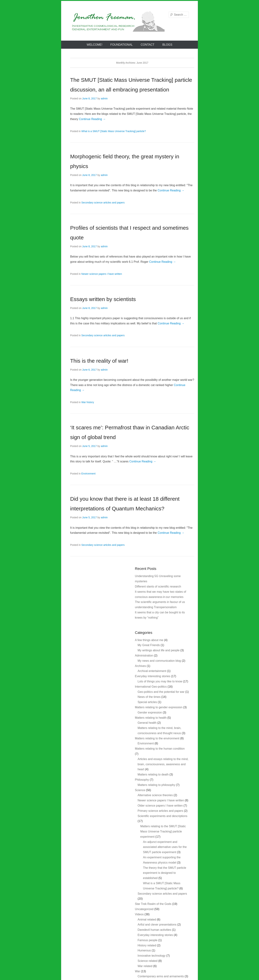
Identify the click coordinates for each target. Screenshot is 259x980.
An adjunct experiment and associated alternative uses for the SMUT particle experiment (165, 847)
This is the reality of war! (99, 361)
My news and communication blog (159, 661)
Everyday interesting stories (153, 676)
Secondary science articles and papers (103, 203)
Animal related (147, 920)
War (138, 971)
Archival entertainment (152, 671)
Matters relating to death (153, 774)
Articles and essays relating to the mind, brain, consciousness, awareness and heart (163, 764)
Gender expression (150, 712)
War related (145, 966)
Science (140, 790)
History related (147, 945)
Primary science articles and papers (160, 811)
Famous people (147, 940)
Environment (88, 474)
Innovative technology (152, 956)
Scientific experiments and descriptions (163, 816)
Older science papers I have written (160, 806)
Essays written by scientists (103, 299)
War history (88, 402)
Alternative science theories (155, 795)
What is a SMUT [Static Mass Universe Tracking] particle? (113, 131)
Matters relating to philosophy (156, 785)
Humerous (144, 950)
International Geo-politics (151, 687)
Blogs (167, 45)
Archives (140, 666)
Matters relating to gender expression (159, 707)
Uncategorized (144, 909)
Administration (144, 656)
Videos (139, 914)
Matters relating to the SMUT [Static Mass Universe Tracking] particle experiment (163, 831)
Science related (147, 961)
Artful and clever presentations (157, 925)
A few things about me (149, 640)
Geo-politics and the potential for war (161, 692)
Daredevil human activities (154, 930)
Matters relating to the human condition (160, 749)
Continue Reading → (92, 119)
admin (104, 98)
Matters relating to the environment (157, 738)
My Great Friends (149, 645)
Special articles (147, 702)
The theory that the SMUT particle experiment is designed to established (165, 873)
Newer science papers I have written (102, 274)
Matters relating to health (151, 718)
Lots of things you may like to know (160, 681)
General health (147, 723)
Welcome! (95, 45)
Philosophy (142, 780)
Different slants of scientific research (158, 587)
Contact (147, 45)
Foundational (122, 45)
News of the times (149, 697)
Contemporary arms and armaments (161, 976)
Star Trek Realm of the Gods (153, 904)
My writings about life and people (159, 650)
